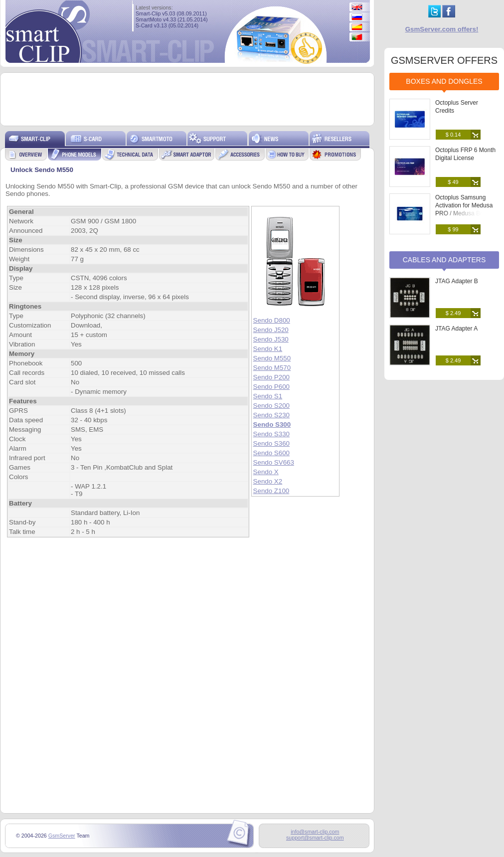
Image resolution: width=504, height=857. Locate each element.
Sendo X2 (268, 481)
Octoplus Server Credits (457, 107)
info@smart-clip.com (315, 832)
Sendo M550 (272, 358)
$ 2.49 (453, 313)
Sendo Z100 (271, 491)
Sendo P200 (271, 377)
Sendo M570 (272, 368)
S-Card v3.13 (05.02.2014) (167, 25)
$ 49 (453, 182)
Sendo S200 (271, 406)
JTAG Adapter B (457, 281)
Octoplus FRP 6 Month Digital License (465, 154)
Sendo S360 (271, 443)
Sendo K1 (268, 349)
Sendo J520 (271, 330)
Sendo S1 (268, 396)
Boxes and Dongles (444, 81)
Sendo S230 (271, 415)
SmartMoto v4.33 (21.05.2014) (172, 19)
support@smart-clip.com (315, 838)
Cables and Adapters (444, 260)
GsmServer (62, 836)
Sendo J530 (271, 339)
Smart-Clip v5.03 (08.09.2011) (171, 13)
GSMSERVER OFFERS (444, 60)
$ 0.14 (453, 135)
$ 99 (453, 229)
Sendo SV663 (274, 462)
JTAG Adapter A (456, 329)
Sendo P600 (271, 387)
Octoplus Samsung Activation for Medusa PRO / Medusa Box (464, 205)
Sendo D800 (272, 320)
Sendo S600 (271, 453)
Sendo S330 (271, 434)
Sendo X (266, 472)
